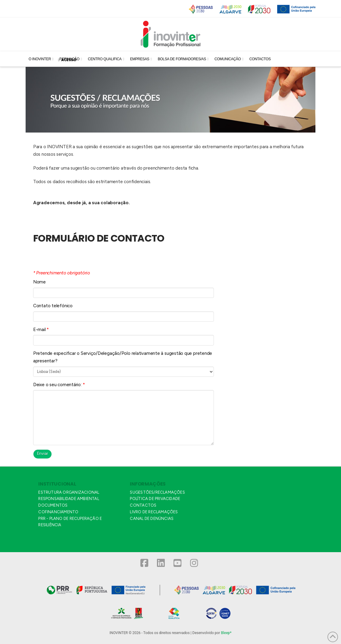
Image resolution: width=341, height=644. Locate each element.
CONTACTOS (143, 505)
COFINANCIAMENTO (58, 512)
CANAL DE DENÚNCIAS (152, 519)
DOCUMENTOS (53, 505)
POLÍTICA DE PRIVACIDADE (155, 499)
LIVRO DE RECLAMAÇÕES (154, 512)
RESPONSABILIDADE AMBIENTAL (69, 499)
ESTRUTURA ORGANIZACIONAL (69, 492)
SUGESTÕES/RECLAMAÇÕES (157, 492)
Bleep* (226, 633)
